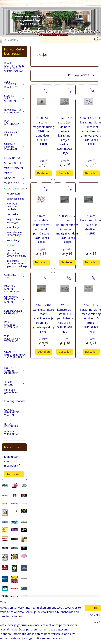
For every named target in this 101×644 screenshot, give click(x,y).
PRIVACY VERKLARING (12, 433)
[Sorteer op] (81, 75)
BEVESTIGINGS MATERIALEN (14, 111)
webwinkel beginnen (62, 638)
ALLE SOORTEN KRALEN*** (14, 84)
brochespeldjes (15, 199)
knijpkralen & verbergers (14, 221)
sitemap (44, 638)
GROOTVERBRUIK (16, 189)
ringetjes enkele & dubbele (12, 207)
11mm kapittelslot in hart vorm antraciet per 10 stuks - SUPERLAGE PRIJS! (41, 229)
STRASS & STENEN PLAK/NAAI (14, 147)
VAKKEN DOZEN (14, 168)
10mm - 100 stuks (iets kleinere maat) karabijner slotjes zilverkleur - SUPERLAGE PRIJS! (65, 135)
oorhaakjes (13, 214)
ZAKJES (8, 173)
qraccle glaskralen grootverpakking (16, 253)
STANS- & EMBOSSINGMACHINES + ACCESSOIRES (16, 355)
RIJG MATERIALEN (14, 123)
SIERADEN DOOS (14, 163)
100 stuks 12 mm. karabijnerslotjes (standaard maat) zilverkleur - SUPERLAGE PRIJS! (67, 229)
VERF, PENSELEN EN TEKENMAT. (14, 339)
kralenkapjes (14, 240)
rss (50, 638)
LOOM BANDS (12, 158)
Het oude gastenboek (11, 391)
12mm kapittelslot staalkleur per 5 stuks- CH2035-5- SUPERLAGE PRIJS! (65, 318)
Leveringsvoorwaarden (16, 401)
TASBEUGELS (14, 183)
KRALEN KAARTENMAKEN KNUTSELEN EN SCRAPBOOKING (14, 67)
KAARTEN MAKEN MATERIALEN (14, 289)
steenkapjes (14, 227)
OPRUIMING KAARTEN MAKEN (14, 299)
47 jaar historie (14, 383)
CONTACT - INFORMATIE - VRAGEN (12, 412)
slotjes (10, 245)
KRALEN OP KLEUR (14, 134)
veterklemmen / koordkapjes (15, 234)
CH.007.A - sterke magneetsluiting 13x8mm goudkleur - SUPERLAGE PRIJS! (43, 131)
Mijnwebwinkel (88, 638)
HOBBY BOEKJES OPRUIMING (14, 371)
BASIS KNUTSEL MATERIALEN (14, 325)
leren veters (14, 194)
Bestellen (43, 173)
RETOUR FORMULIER (11, 425)
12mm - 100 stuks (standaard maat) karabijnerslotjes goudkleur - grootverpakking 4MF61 (44, 318)
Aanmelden (14, 474)
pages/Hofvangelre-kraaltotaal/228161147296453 (14, 626)
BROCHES (14, 178)
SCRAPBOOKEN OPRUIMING (15, 312)
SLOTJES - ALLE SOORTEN (14, 98)
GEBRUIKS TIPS (14, 276)
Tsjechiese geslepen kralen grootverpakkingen (17, 263)
